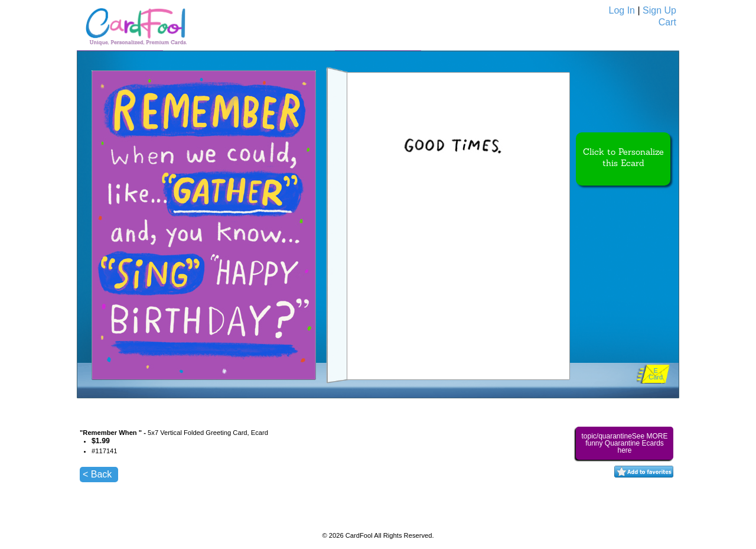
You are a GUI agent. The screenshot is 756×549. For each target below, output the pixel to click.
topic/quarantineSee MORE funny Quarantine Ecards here (624, 443)
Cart (667, 22)
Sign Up (659, 10)
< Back (97, 474)
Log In (622, 10)
